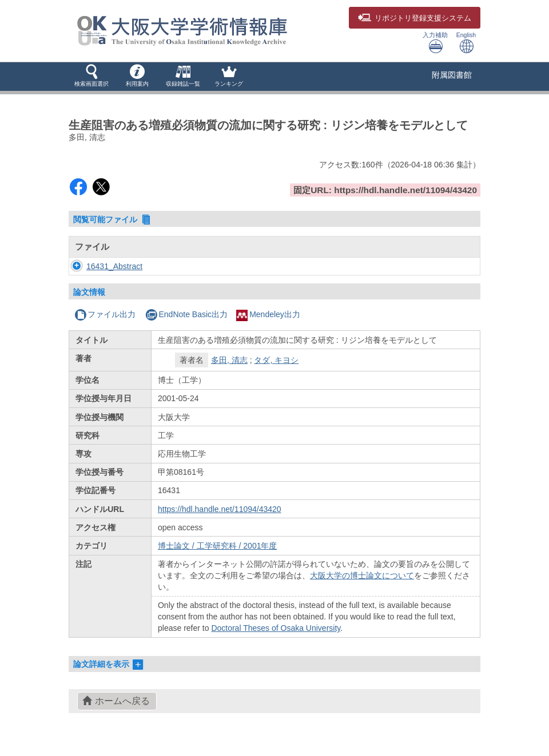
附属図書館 (452, 75)
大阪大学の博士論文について (362, 575)
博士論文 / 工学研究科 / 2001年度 (217, 546)
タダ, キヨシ (276, 360)
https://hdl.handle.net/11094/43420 (220, 509)
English (466, 43)
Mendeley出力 (268, 314)
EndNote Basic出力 (186, 314)
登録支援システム (415, 18)
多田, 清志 (229, 360)
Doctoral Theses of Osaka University (276, 628)
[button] (91, 77)
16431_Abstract (114, 266)
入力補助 (435, 43)
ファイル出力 (105, 314)
